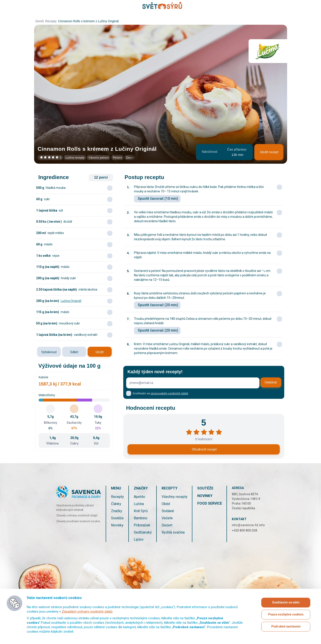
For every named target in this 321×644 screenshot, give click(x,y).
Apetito (139, 497)
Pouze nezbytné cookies (286, 615)
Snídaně (168, 511)
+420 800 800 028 (244, 530)
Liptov (139, 539)
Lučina (139, 504)
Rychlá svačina (173, 532)
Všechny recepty (175, 497)
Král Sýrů (141, 511)
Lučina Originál (71, 301)
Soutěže (117, 518)
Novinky (117, 525)
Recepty (51, 21)
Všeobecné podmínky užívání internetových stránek (75, 508)
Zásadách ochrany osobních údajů (87, 611)
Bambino (141, 518)
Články (116, 504)
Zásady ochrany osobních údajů (77, 515)
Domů (40, 21)
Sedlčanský (143, 532)
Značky (117, 511)
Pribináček (142, 525)
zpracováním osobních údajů (169, 393)
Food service (210, 503)
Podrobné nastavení (286, 627)
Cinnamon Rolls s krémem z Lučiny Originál (88, 21)
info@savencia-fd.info (248, 525)
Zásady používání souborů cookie (78, 521)
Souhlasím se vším (286, 603)
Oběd (166, 504)
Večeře (167, 518)
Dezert (167, 525)
